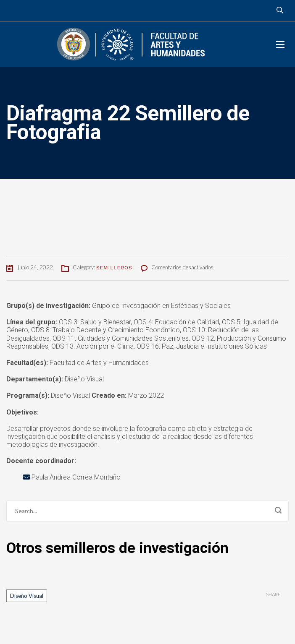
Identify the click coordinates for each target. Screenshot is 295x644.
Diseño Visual (27, 596)
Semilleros (114, 268)
